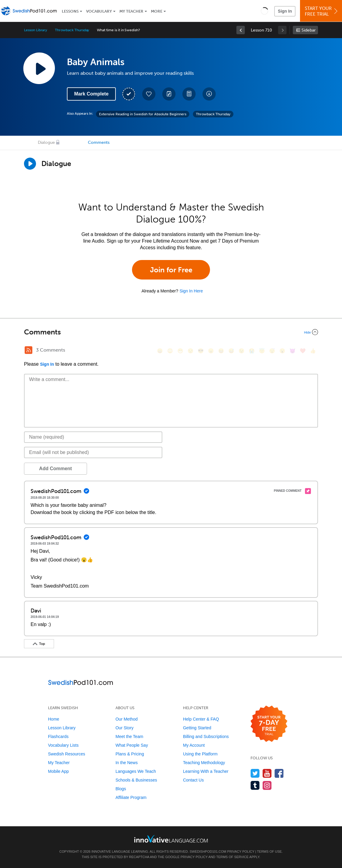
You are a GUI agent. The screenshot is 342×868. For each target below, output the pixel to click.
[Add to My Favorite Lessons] (149, 94)
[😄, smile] (160, 351)
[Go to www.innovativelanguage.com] (171, 839)
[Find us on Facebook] (279, 773)
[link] (241, 30)
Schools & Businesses (136, 780)
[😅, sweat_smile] (231, 351)
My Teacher (131, 11)
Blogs (121, 789)
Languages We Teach (136, 771)
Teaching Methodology (204, 763)
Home (54, 719)
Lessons (70, 11)
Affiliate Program (131, 797)
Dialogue (46, 142)
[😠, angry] (211, 351)
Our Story (124, 728)
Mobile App (58, 771)
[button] (264, 11)
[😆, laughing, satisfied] (221, 351)
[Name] (93, 437)
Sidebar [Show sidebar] (309, 30)
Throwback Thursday (72, 30)
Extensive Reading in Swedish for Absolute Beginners (143, 114)
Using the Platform (200, 754)
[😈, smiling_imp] (292, 351)
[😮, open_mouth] (282, 351)
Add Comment (55, 469)
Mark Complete (91, 94)
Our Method (127, 719)
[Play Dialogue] (30, 164)
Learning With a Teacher (206, 771)
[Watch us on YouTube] (267, 773)
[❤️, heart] (303, 351)
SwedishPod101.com (208, 851)
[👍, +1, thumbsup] (313, 351)
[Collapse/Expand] (171, 332)
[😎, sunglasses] (201, 351)
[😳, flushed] (170, 351)
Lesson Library (36, 30)
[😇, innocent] (262, 351)
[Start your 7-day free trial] (269, 724)
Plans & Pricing (130, 754)
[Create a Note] (169, 94)
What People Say (132, 745)
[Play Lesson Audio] (39, 68)
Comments (99, 142)
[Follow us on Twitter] (255, 773)
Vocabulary (99, 11)
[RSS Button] (28, 350)
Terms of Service (232, 857)
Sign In (285, 11)
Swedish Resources (67, 754)
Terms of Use (270, 851)
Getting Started (197, 728)
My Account (194, 745)
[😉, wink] (241, 351)
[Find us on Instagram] (267, 785)
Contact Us (193, 780)
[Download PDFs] (189, 94)
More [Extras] (157, 11)
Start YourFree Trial (322, 11)
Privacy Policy (241, 851)
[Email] (93, 452)
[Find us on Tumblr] (255, 785)
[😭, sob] (252, 351)
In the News (127, 763)
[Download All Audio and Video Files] (209, 94)
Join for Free (171, 270)
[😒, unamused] (190, 351)
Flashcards (58, 736)
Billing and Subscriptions (206, 736)
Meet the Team (129, 736)
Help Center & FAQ (201, 719)
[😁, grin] (180, 351)
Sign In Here (191, 291)
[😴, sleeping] (272, 351)
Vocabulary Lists (63, 745)
